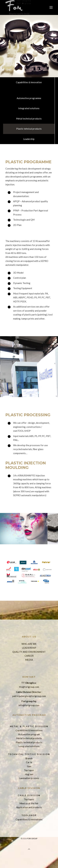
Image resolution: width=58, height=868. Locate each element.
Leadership (29, 139)
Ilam (29, 766)
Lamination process (29, 778)
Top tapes (29, 770)
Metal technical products (29, 119)
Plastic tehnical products (29, 129)
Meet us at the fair (29, 803)
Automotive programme (29, 98)
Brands (29, 758)
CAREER (29, 656)
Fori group (32, 838)
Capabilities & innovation (29, 82)
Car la (29, 762)
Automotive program (29, 734)
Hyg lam (29, 774)
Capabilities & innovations (29, 730)
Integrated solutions (29, 108)
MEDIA (29, 660)
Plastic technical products (29, 742)
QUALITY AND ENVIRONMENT (29, 652)
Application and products (29, 807)
